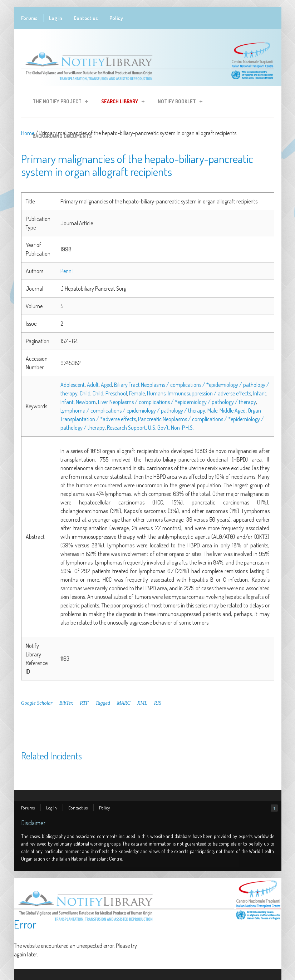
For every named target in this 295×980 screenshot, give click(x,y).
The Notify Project (58, 102)
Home (28, 133)
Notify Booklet (178, 102)
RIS (158, 703)
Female (137, 393)
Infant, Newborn (78, 402)
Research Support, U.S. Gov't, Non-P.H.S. (150, 428)
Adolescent (73, 385)
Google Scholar (37, 703)
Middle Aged (233, 410)
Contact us (86, 18)
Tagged (103, 703)
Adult (93, 385)
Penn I (67, 271)
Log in (56, 18)
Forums (29, 18)
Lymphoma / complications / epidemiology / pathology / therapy (133, 410)
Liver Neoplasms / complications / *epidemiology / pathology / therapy (177, 402)
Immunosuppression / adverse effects (209, 393)
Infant (260, 393)
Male (212, 410)
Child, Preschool (110, 393)
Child (85, 393)
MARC (124, 703)
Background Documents (62, 136)
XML (142, 703)
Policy (116, 18)
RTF (84, 703)
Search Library (121, 102)
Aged (106, 385)
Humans (156, 393)
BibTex (66, 703)
